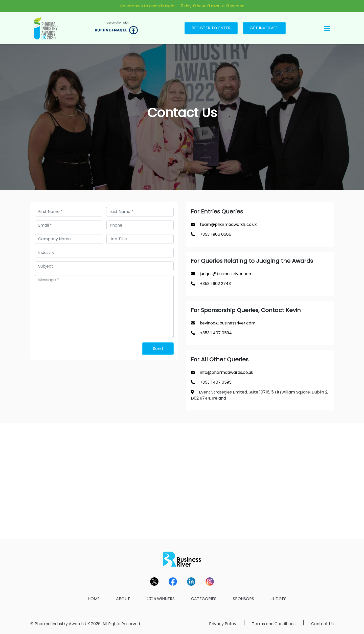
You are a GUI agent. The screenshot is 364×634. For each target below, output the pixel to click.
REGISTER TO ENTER (211, 28)
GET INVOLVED (264, 28)
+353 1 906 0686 (216, 234)
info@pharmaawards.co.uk (227, 372)
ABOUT (123, 599)
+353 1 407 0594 (216, 333)
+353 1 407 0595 (216, 382)
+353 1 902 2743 (215, 284)
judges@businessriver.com (226, 274)
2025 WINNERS (161, 599)
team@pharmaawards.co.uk (228, 224)
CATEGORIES (204, 599)
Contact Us (322, 624)
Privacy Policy (223, 624)
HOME (94, 599)
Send (158, 349)
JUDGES (278, 599)
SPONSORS (243, 599)
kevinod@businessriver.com (228, 323)
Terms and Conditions (274, 624)
